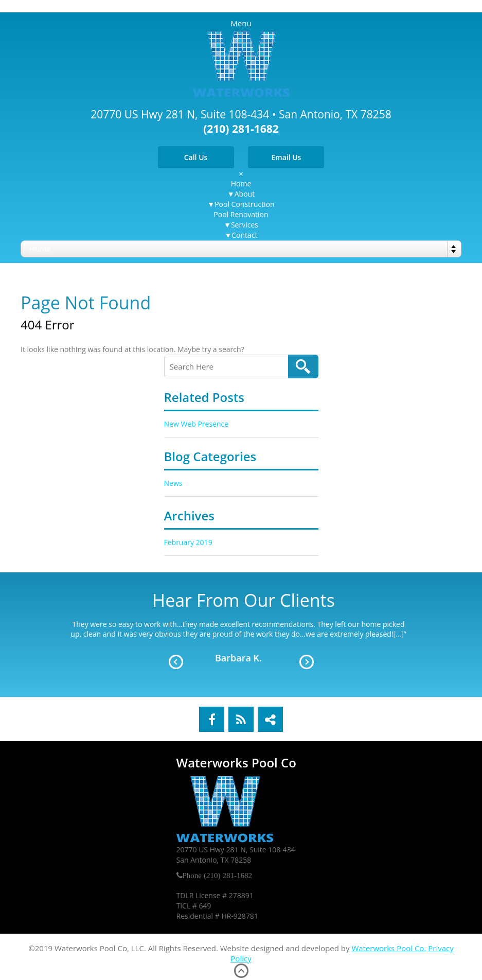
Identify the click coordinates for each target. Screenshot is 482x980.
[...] (399, 634)
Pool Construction (244, 204)
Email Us (286, 157)
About (245, 194)
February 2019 (188, 542)
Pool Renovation (241, 214)
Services (245, 225)
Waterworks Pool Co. (389, 948)
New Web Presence (197, 424)
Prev (176, 662)
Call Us (196, 157)
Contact (244, 235)
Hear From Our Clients (244, 600)
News (173, 483)
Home (241, 183)
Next (307, 662)
